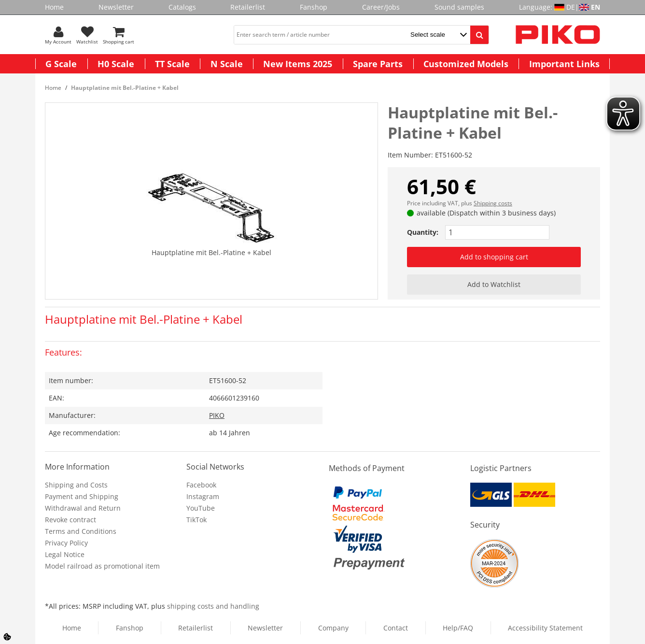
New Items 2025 (298, 64)
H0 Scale (116, 64)
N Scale (227, 64)
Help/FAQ (458, 628)
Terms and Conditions (81, 531)
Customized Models (466, 64)
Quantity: (423, 232)
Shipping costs (493, 203)
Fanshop (314, 7)
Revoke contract (70, 520)
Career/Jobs (381, 7)
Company (333, 628)
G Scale (61, 64)
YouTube (201, 508)
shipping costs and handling (213, 606)
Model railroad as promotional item (102, 566)
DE (571, 7)
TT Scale (172, 64)
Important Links (564, 64)
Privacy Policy (66, 543)
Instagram (203, 496)
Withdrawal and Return (83, 508)
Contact (396, 628)
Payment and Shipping (82, 496)
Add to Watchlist (494, 284)
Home (54, 7)
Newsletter (116, 7)
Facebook (201, 485)
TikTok (196, 520)
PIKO (217, 415)
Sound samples (459, 7)
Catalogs (182, 7)
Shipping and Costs (76, 485)
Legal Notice (65, 554)
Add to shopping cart (494, 257)
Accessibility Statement (545, 628)
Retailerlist (248, 7)
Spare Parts (378, 64)
